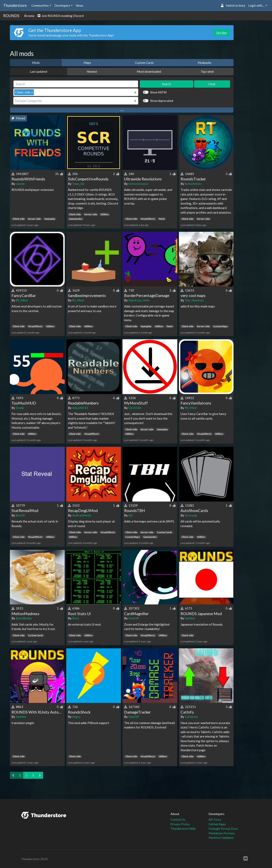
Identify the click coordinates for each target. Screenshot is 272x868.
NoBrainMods (82, 515)
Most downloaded (149, 71)
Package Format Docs (223, 829)
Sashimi (190, 618)
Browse (29, 16)
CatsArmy (191, 717)
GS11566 (135, 408)
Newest (92, 71)
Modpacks (205, 63)
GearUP (134, 618)
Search (167, 84)
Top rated (207, 71)
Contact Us (178, 819)
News (79, 5)
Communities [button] (40, 5)
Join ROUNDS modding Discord (61, 16)
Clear (212, 84)
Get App (221, 33)
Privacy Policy (180, 824)
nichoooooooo (138, 184)
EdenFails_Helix (139, 300)
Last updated (38, 71)
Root (76, 618)
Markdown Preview (222, 833)
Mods (36, 63)
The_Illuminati (194, 300)
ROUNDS (11, 16)
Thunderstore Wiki (183, 829)
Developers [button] (62, 5)
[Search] (76, 84)
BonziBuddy (24, 618)
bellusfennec (193, 184)
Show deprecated (162, 101)
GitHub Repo (217, 824)
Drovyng (191, 515)
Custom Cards (144, 63)
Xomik (20, 408)
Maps (87, 63)
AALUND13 (80, 408)
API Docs (215, 819)
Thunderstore (15, 5)
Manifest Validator (221, 838)
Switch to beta (233, 5)
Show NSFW (158, 92)
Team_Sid (78, 184)
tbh (131, 515)
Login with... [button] (256, 5)
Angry (76, 717)
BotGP (20, 515)
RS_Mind (22, 300)
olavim (20, 184)
